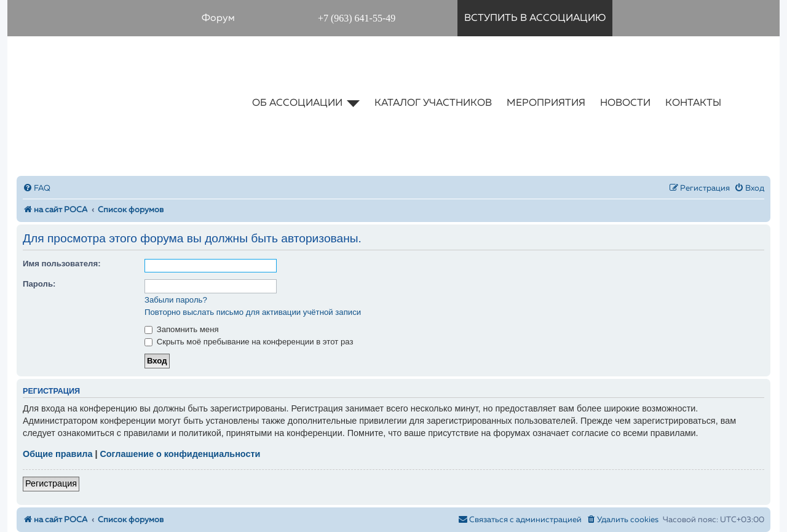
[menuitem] (37, 189)
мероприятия (546, 103)
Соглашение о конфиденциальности (180, 454)
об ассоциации (306, 103)
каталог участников (433, 103)
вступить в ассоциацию (535, 18)
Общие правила (57, 454)
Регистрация (51, 483)
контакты (693, 103)
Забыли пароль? (176, 300)
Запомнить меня (182, 329)
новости (625, 103)
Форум (218, 18)
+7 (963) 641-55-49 (357, 18)
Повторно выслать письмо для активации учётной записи (253, 312)
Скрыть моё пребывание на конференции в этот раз (249, 342)
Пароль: (39, 284)
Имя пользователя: (62, 264)
